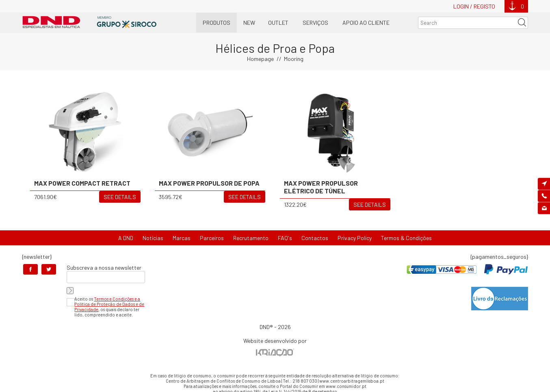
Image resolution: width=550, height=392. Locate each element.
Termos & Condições (406, 238)
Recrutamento (251, 238)
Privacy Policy (355, 238)
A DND (126, 238)
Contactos (315, 238)
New (249, 23)
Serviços (315, 23)
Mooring (294, 59)
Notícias (153, 238)
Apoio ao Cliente (366, 23)
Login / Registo (474, 6)
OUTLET (278, 23)
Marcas (182, 238)
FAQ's (285, 238)
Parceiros (212, 238)
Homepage (260, 59)
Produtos (217, 23)
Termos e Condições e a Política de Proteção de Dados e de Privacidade (109, 304)
